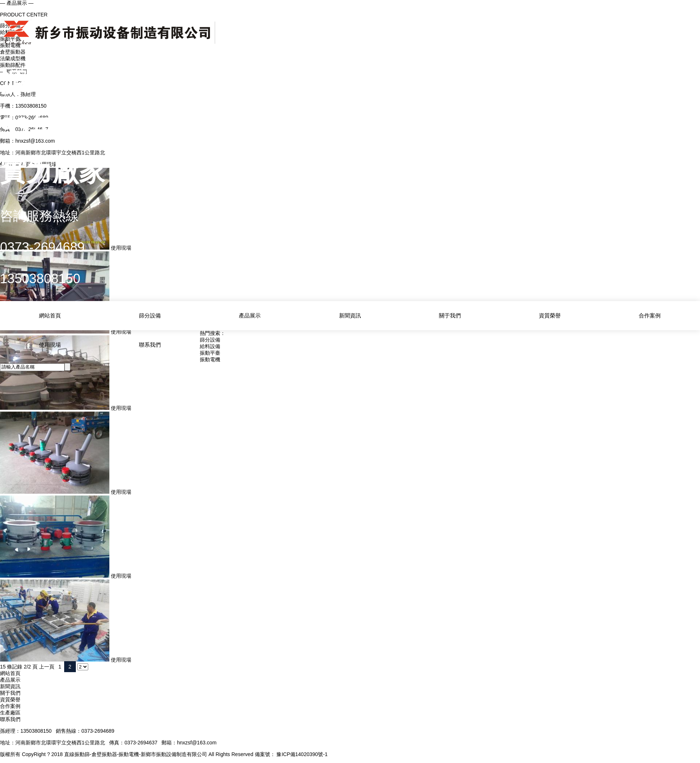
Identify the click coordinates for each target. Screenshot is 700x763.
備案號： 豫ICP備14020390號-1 (291, 754)
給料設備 (210, 346)
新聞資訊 (350, 315)
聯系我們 (150, 344)
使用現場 (50, 344)
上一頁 (47, 667)
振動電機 (210, 359)
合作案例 (650, 315)
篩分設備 (150, 315)
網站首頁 (50, 315)
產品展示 (250, 315)
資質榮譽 (550, 315)
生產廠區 (10, 713)
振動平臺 (210, 353)
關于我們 (450, 315)
